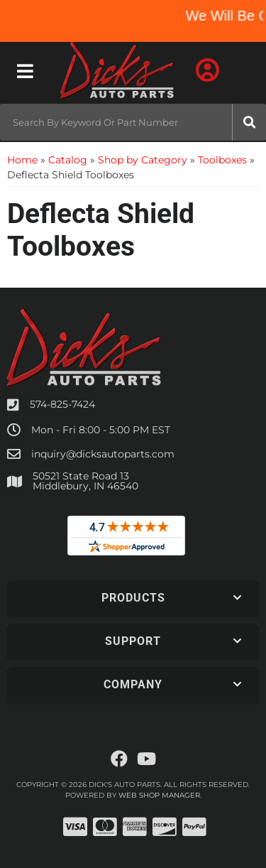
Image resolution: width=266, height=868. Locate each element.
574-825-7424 (62, 404)
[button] (133, 122)
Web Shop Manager (159, 795)
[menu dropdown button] (25, 71)
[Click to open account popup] (207, 71)
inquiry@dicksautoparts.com (103, 454)
